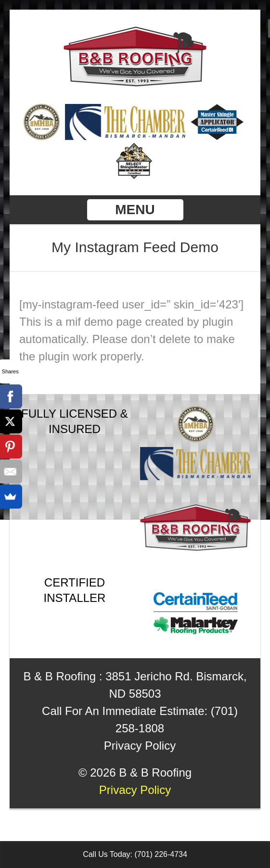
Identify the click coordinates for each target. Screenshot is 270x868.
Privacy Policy (140, 746)
